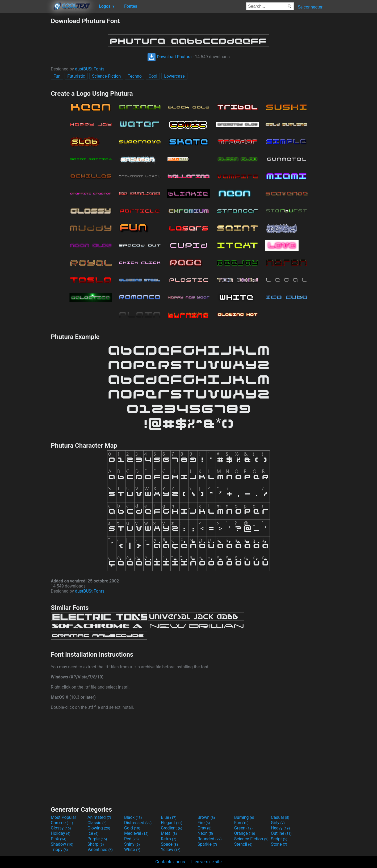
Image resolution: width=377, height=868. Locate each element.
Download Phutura (169, 57)
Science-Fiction (106, 76)
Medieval (136, 833)
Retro (169, 839)
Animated (99, 817)
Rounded (210, 839)
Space (169, 844)
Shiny (132, 844)
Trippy (59, 850)
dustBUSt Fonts (90, 69)
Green (244, 828)
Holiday (61, 833)
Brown (206, 817)
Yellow (171, 850)
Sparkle (207, 844)
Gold (132, 828)
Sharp (96, 844)
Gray (204, 828)
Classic (97, 823)
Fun (57, 76)
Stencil (243, 844)
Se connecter (310, 7)
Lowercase (174, 76)
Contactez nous (170, 862)
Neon (205, 833)
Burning (244, 817)
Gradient (171, 828)
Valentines (100, 850)
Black (133, 817)
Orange (245, 833)
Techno (135, 76)
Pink (59, 839)
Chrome (62, 823)
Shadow (62, 844)
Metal (169, 833)
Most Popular (64, 817)
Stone (279, 844)
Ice (93, 833)
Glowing (99, 828)
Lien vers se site (207, 862)
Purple (97, 839)
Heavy (280, 828)
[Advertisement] (25, 97)
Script (279, 839)
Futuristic (76, 76)
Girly (278, 823)
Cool (153, 76)
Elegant (172, 823)
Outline (281, 833)
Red (131, 839)
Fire (204, 823)
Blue (169, 817)
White (132, 850)
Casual (280, 817)
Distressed (138, 823)
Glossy (61, 828)
